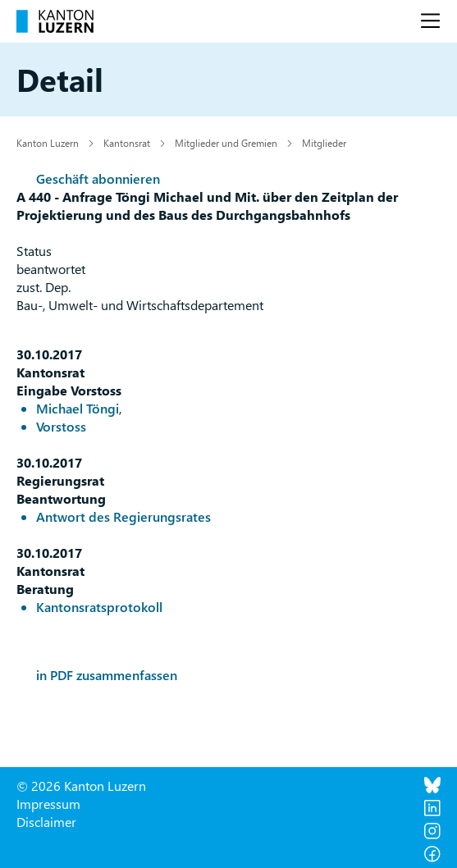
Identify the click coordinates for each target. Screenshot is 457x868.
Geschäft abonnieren (98, 178)
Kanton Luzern (48, 143)
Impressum (48, 804)
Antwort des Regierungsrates (123, 516)
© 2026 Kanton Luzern (81, 786)
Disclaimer (46, 822)
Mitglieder (324, 143)
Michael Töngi (78, 408)
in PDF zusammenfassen (107, 675)
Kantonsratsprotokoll (99, 607)
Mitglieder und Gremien (226, 143)
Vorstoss (61, 426)
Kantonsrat (127, 143)
